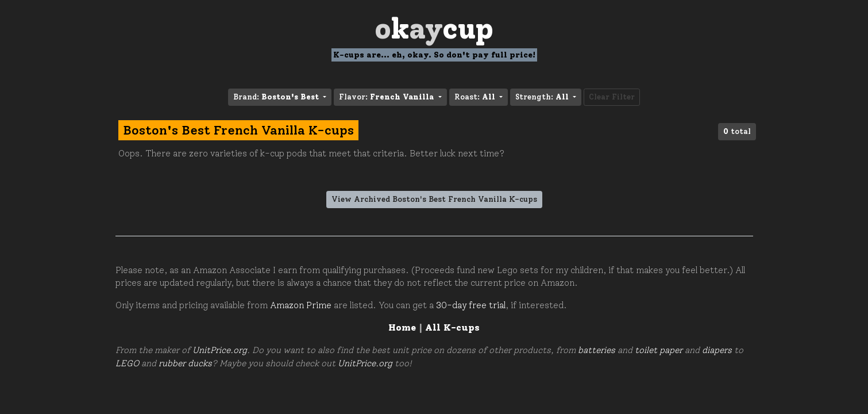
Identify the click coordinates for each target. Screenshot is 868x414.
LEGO (127, 363)
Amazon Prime (301, 305)
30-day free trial (471, 305)
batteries (597, 350)
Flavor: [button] (387, 97)
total (737, 131)
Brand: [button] (277, 97)
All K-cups (452, 327)
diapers (717, 350)
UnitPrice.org (220, 350)
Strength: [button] (543, 97)
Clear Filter (612, 97)
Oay (434, 28)
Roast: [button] (476, 97)
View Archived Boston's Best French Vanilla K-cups (434, 199)
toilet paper (659, 350)
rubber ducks (185, 363)
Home (402, 327)
